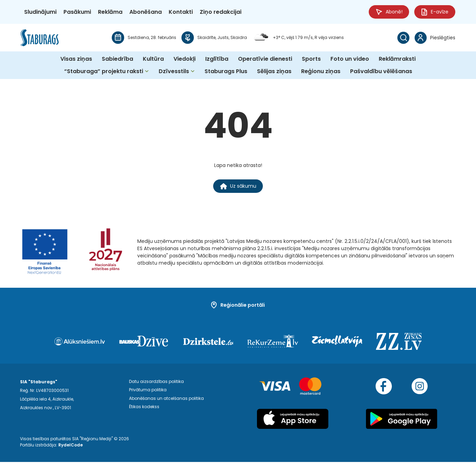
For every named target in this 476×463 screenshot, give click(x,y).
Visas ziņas (76, 59)
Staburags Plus (226, 72)
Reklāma (110, 12)
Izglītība (217, 59)
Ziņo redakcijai (221, 12)
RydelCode (71, 446)
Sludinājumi (40, 12)
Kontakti (181, 12)
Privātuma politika (148, 391)
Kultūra (153, 59)
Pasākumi (77, 12)
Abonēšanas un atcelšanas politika (166, 400)
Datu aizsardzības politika (156, 383)
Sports (311, 59)
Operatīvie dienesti (265, 59)
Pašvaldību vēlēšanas (381, 72)
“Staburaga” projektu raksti (104, 72)
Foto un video (350, 59)
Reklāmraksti (397, 59)
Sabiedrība (117, 59)
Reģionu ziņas (321, 72)
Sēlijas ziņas (274, 72)
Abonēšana (146, 12)
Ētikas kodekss (144, 409)
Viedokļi (185, 59)
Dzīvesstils (174, 72)
